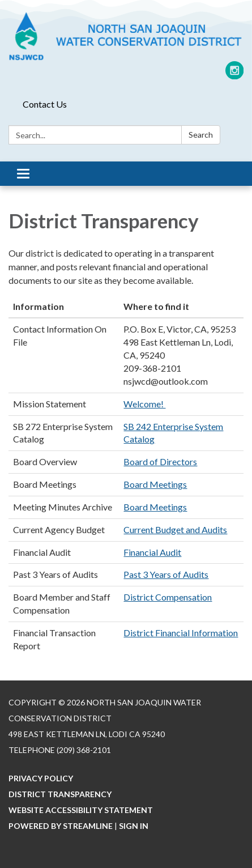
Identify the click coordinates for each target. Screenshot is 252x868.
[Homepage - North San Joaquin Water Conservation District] (126, 36)
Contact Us (45, 104)
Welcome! (144, 404)
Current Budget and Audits (175, 529)
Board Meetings (155, 484)
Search (201, 135)
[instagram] (235, 75)
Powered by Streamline (61, 826)
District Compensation (168, 597)
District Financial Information (181, 633)
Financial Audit (152, 552)
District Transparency (60, 794)
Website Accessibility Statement (81, 810)
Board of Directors (160, 461)
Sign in (134, 826)
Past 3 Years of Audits (166, 574)
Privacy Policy (41, 778)
